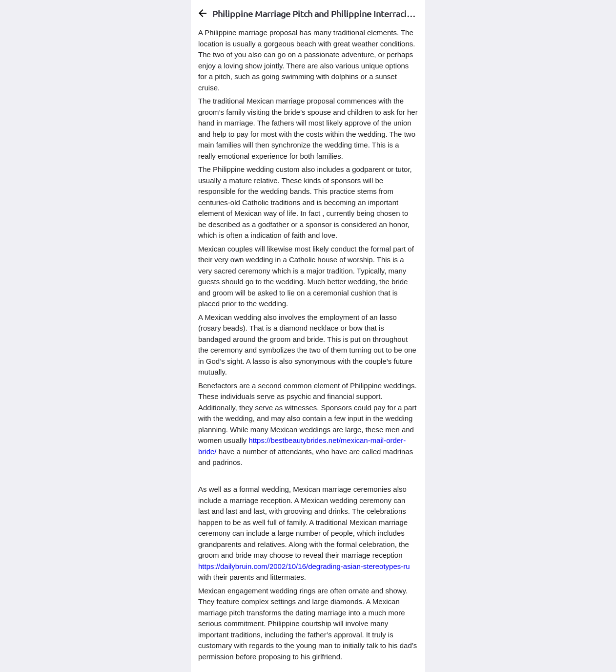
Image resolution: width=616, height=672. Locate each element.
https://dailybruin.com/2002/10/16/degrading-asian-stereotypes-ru (304, 566)
